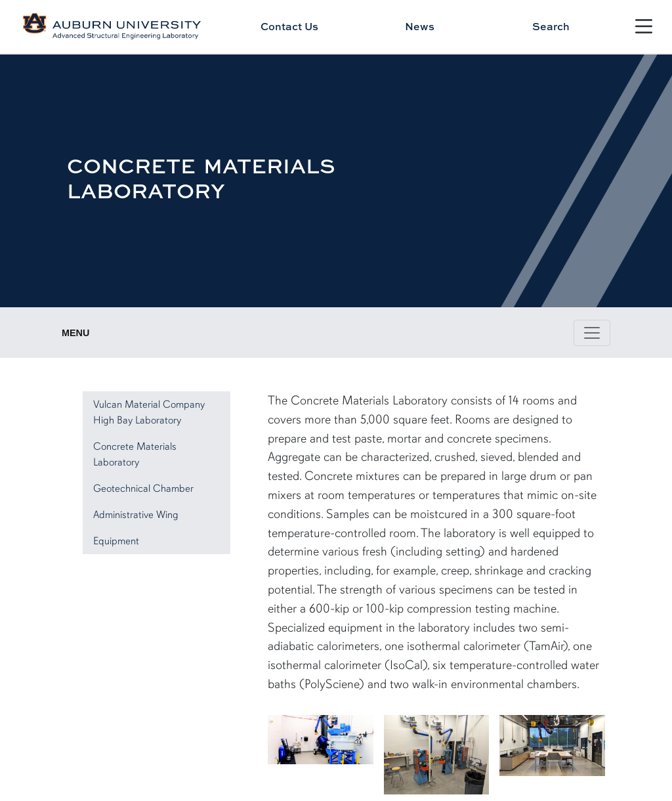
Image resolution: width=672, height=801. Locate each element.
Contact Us (289, 26)
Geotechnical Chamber (143, 488)
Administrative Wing (136, 515)
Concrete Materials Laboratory (135, 454)
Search (551, 26)
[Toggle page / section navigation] (592, 333)
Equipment (116, 541)
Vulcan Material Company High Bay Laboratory (149, 412)
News (420, 26)
